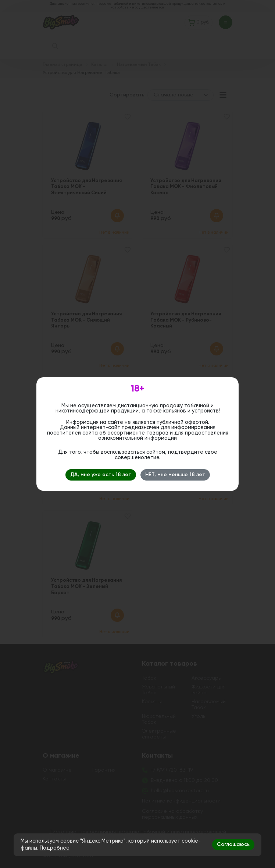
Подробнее (55, 848)
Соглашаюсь (233, 844)
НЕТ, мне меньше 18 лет (175, 475)
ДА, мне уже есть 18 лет (101, 475)
